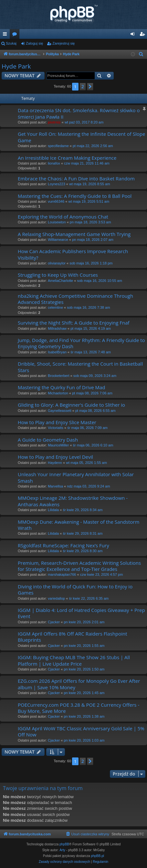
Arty (62, 850)
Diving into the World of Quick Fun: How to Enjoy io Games (75, 589)
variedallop (56, 598)
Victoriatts (56, 428)
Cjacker (54, 622)
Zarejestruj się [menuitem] (143, 35)
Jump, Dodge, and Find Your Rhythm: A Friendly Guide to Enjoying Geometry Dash (81, 343)
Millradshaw (57, 328)
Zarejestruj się (63, 43)
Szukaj (11, 43)
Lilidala (53, 510)
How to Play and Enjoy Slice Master (57, 422)
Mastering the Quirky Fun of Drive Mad (61, 387)
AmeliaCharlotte (60, 281)
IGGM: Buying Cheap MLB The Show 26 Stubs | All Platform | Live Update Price (74, 660)
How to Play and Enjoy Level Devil (55, 457)
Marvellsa (55, 486)
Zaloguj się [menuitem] (134, 35)
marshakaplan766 (62, 574)
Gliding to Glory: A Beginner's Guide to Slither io (71, 405)
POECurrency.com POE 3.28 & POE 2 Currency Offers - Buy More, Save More (79, 708)
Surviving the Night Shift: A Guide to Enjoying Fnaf (74, 323)
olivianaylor (57, 263)
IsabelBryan (57, 352)
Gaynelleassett (60, 411)
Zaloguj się (34, 43)
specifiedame (58, 146)
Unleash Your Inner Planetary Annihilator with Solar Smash (76, 477)
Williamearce (58, 240)
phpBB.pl (97, 856)
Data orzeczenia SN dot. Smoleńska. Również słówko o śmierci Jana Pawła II (79, 113)
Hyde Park (16, 66)
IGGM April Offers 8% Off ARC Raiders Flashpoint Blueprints (73, 637)
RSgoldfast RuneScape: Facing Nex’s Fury (63, 545)
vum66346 (56, 201)
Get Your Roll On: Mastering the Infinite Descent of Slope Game (81, 137)
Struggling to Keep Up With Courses (58, 275)
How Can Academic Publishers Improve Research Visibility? (73, 254)
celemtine (55, 307)
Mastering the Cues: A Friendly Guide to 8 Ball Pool (75, 196)
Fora (16, 35)
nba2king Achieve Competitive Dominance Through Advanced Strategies (75, 299)
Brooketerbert (59, 376)
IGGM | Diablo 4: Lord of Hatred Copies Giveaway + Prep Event (81, 613)
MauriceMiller (58, 445)
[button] (90, 87)
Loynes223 (57, 184)
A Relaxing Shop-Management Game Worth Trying (74, 234)
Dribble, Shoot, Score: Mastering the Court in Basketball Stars (80, 367)
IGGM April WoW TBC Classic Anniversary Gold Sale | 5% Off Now (81, 731)
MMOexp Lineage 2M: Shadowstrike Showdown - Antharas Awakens (73, 501)
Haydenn (55, 463)
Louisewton (57, 222)
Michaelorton (58, 393)
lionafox (54, 163)
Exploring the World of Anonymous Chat (63, 217)
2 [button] (83, 86)
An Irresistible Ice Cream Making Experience (67, 158)
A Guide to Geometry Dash (48, 440)
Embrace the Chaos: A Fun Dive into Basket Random (76, 178)
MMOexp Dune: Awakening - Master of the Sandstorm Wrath (79, 525)
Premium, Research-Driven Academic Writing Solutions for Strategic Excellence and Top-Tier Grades (79, 566)
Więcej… (6, 35)
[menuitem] (141, 54)
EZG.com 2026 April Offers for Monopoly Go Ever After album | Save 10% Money (79, 684)
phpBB (64, 844)
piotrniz (54, 122)
